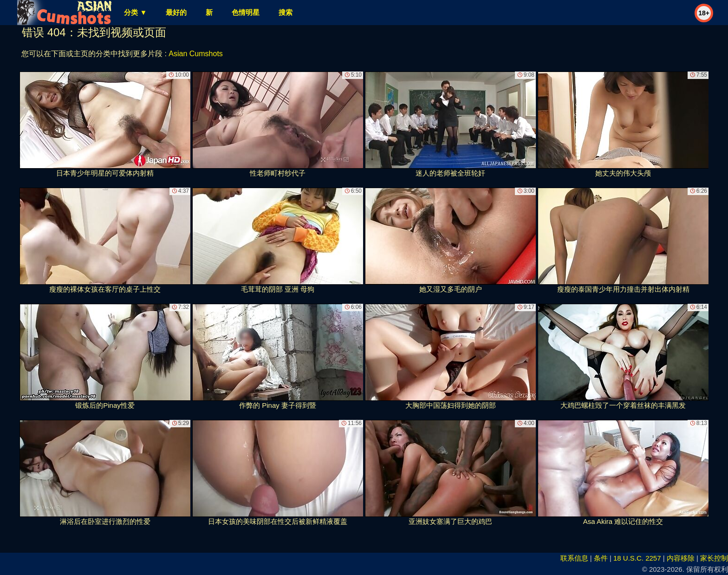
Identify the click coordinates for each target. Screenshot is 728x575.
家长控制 (714, 558)
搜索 (286, 12)
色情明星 (246, 12)
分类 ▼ (135, 12)
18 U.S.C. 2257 (637, 558)
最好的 (176, 12)
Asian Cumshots (196, 54)
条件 (601, 558)
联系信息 (574, 558)
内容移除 (681, 558)
